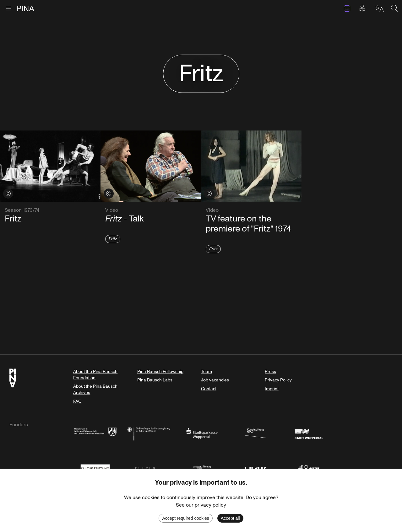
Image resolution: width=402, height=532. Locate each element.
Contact (209, 389)
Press (270, 372)
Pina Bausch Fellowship (160, 372)
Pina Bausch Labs (155, 380)
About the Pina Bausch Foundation (95, 375)
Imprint (272, 389)
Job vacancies (215, 380)
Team (206, 372)
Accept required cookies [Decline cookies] (185, 518)
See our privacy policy (201, 505)
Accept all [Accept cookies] (230, 518)
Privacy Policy (278, 380)
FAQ (77, 401)
